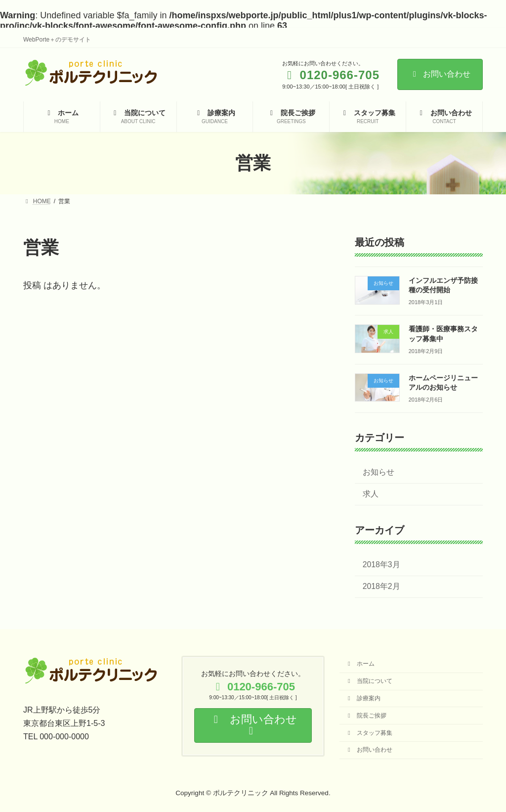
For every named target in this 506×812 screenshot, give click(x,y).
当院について (369, 681)
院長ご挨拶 (366, 715)
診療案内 (363, 698)
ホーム (360, 664)
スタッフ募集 (369, 732)
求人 (371, 494)
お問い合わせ (440, 74)
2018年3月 (381, 564)
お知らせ (379, 472)
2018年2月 (381, 586)
